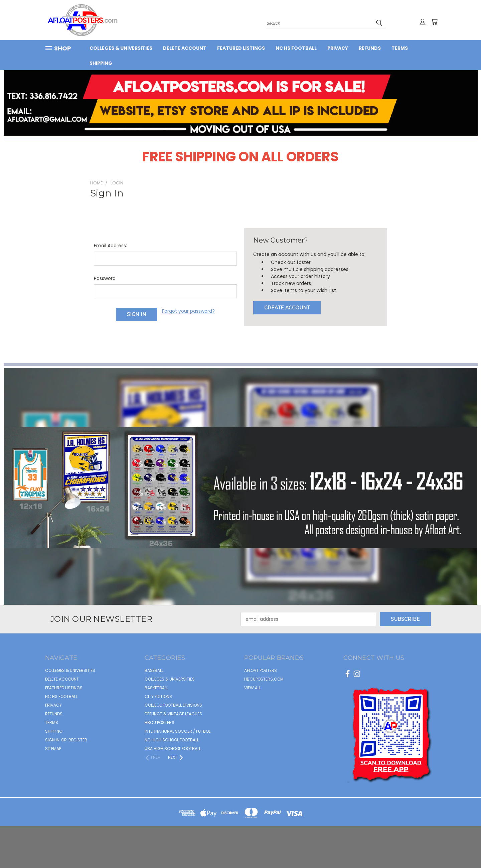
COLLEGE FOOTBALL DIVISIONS (173, 705)
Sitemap (53, 749)
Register (78, 740)
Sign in (53, 740)
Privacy (338, 48)
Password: (105, 278)
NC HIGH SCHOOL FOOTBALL (172, 740)
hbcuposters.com (264, 679)
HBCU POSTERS (159, 722)
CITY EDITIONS (158, 696)
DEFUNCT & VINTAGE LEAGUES (173, 714)
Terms (400, 48)
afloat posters (261, 670)
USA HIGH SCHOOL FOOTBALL (173, 749)
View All (253, 688)
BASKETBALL (156, 688)
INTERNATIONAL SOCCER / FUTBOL (178, 731)
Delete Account (185, 48)
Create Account (287, 308)
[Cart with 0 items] (434, 22)
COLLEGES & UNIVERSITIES (121, 48)
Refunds (370, 48)
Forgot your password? (188, 311)
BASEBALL (154, 670)
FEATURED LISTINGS (241, 48)
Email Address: (110, 246)
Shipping (101, 63)
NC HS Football (296, 48)
